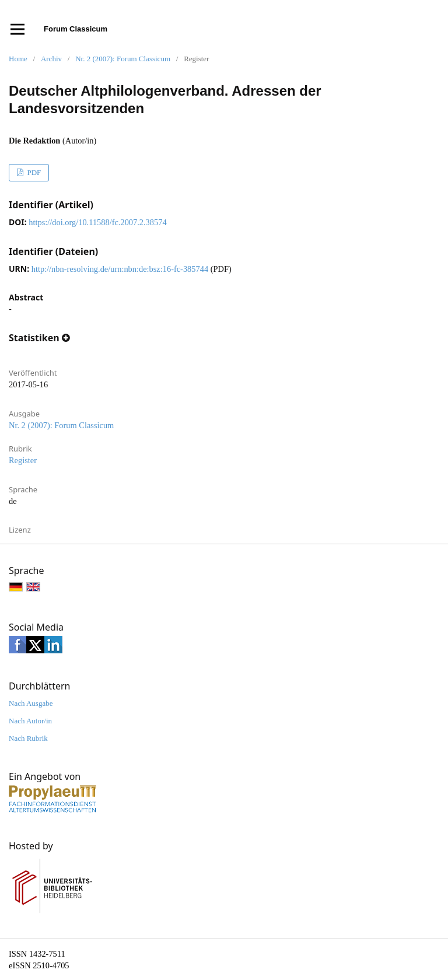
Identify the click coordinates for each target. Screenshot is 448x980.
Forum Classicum (76, 29)
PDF (33, 172)
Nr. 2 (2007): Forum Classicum (123, 59)
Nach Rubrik (28, 738)
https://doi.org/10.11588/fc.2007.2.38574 (97, 222)
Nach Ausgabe (31, 703)
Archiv (51, 59)
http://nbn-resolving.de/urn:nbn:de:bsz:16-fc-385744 (120, 269)
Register (23, 460)
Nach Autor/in (30, 721)
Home (18, 59)
